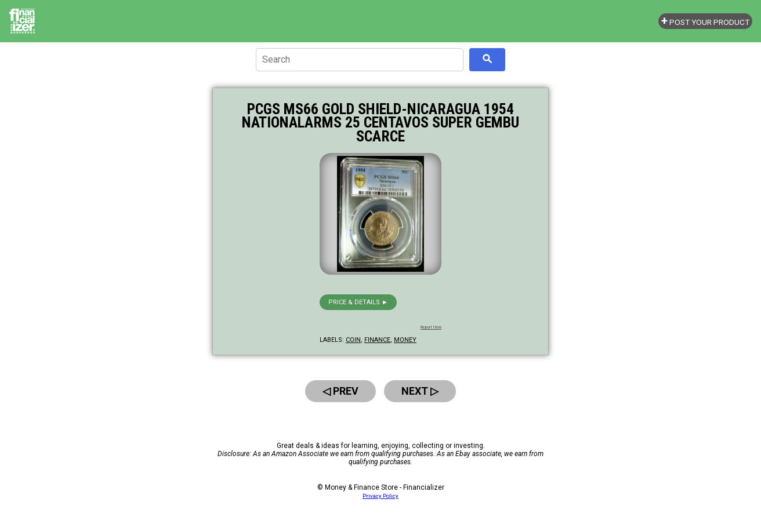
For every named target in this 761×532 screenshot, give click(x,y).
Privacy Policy (380, 496)
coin (353, 340)
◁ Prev (340, 391)
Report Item (431, 327)
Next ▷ (420, 391)
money (405, 340)
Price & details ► (358, 302)
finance (377, 340)
